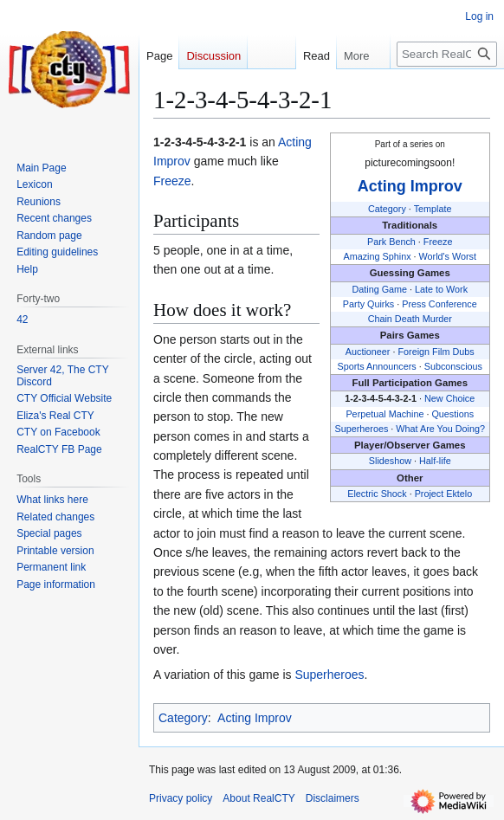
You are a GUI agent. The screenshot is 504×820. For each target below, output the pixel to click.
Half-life (435, 461)
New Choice (449, 398)
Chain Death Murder (410, 319)
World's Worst (448, 256)
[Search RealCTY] (447, 54)
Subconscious (453, 366)
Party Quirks (368, 304)
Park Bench (391, 242)
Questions (452, 414)
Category (387, 209)
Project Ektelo (444, 494)
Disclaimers (333, 798)
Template (433, 209)
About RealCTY (258, 798)
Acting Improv (410, 186)
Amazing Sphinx (378, 256)
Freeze (438, 242)
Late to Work (441, 289)
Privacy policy (181, 798)
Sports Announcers (377, 366)
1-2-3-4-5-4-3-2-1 (381, 398)
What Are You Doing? (440, 429)
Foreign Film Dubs (436, 352)
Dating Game (379, 289)
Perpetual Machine (384, 414)
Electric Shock (377, 494)
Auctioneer (368, 352)
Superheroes (362, 429)
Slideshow (390, 461)
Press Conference (439, 304)
